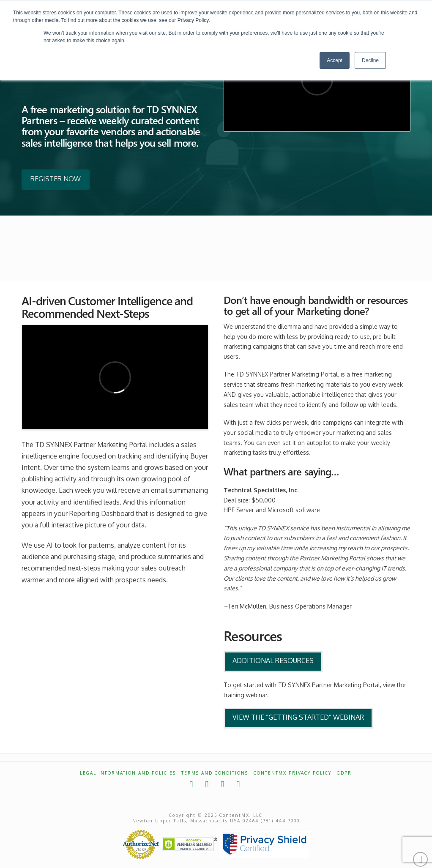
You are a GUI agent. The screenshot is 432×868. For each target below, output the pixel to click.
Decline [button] (370, 60)
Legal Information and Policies (128, 773)
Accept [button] (335, 60)
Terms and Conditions (215, 773)
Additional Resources (273, 661)
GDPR (344, 773)
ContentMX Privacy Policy (293, 773)
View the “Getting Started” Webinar (298, 717)
